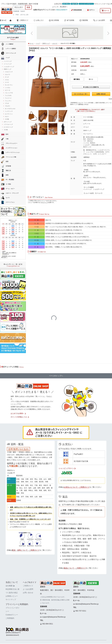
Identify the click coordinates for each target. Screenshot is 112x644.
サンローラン (9, 85)
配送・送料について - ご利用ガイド (26, 550)
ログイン (45, 202)
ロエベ (7, 117)
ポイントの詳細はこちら (20, 417)
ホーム (32, 43)
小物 (5, 139)
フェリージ (8, 98)
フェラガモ (8, 96)
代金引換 (74, 4)
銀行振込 (66, 4)
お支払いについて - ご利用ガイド (77, 487)
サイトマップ (11, 600)
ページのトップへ (56, 376)
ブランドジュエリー (9, 143)
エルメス (55, 43)
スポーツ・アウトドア (10, 193)
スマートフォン (8, 202)
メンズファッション (9, 148)
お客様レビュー (12, 596)
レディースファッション (10, 153)
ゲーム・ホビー (8, 189)
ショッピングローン (86, 4)
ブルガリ (8, 106)
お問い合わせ (28, 593)
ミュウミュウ (9, 111)
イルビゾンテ (9, 72)
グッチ (7, 77)
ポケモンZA (24, 15)
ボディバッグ (8, 122)
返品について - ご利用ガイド (75, 568)
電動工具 (6, 171)
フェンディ (8, 101)
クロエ (7, 80)
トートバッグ (8, 64)
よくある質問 (99, 20)
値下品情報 (69, 20)
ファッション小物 (9, 157)
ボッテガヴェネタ (10, 109)
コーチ (7, 82)
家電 (5, 175)
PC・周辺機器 (8, 180)
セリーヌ (8, 90)
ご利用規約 (10, 618)
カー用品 (6, 184)
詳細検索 (16, 11)
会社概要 (10, 586)
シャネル (8, 88)
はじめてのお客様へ (18, 413)
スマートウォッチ (9, 53)
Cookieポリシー (12, 615)
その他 (7, 119)
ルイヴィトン (9, 114)
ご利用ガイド (23, 20)
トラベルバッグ (8, 124)
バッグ (38, 43)
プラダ (7, 103)
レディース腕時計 (9, 49)
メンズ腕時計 (7, 44)
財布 (5, 134)
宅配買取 (84, 20)
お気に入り (39, 20)
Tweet (110, 99)
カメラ (5, 198)
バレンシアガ (9, 93)
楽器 (5, 162)
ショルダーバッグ (9, 67)
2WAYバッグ (46, 43)
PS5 (17, 15)
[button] (32, 33)
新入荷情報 (54, 20)
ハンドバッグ (8, 61)
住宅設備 (6, 166)
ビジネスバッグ (8, 127)
